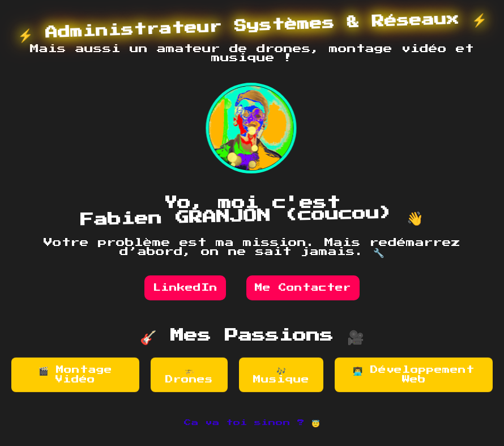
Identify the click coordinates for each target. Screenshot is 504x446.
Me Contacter (303, 288)
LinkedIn (185, 288)
